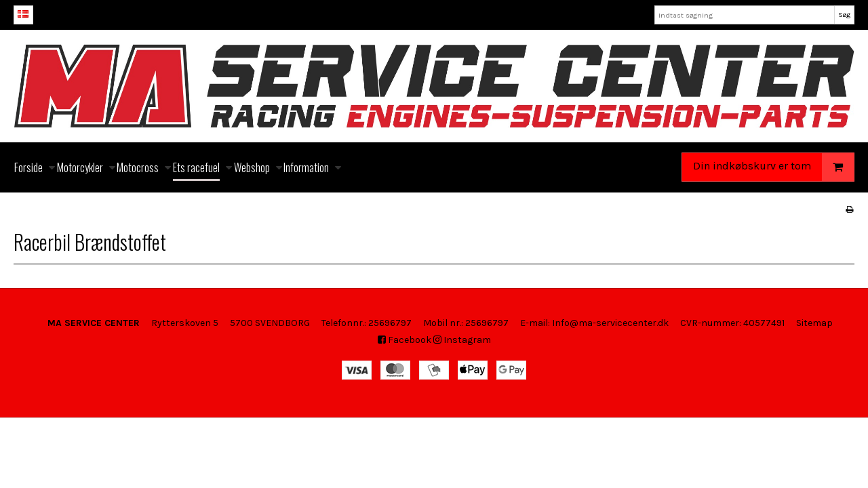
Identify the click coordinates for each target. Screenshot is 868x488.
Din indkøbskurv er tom (773, 167)
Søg (844, 15)
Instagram (462, 340)
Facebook (405, 340)
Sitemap (814, 323)
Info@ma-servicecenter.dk (610, 323)
